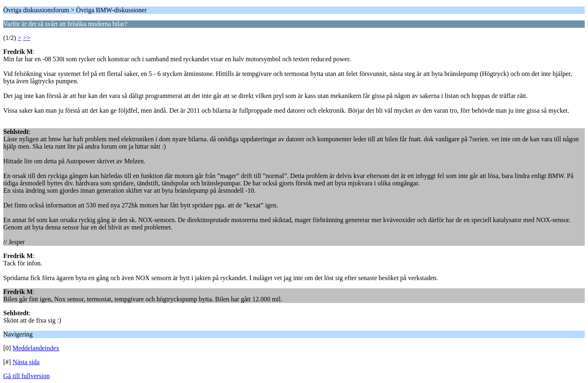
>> (27, 38)
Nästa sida (26, 362)
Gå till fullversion (27, 376)
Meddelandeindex (36, 348)
